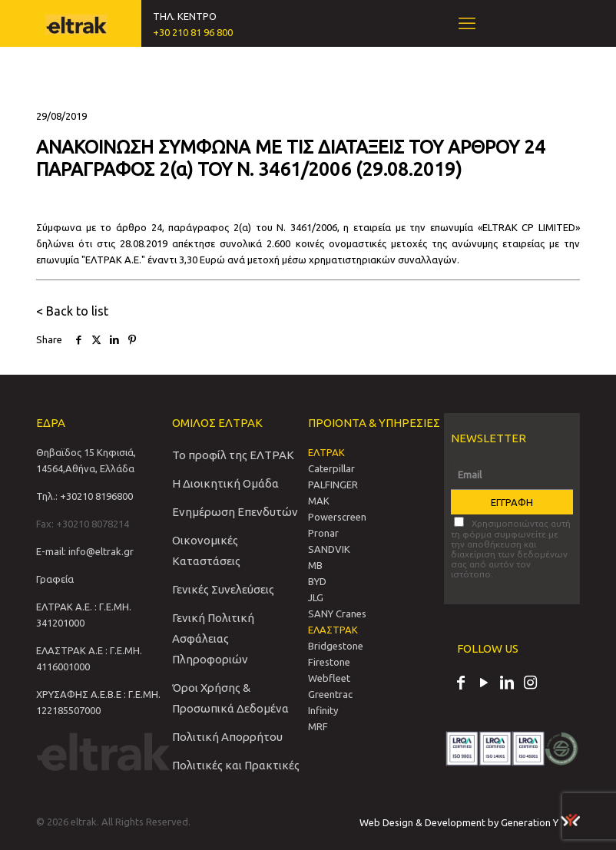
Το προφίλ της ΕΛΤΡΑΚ (233, 455)
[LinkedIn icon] (507, 684)
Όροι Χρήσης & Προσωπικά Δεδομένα (230, 698)
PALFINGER (333, 485)
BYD (317, 581)
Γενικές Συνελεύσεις (223, 589)
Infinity (323, 710)
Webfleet (329, 678)
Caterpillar (331, 468)
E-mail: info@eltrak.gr (85, 551)
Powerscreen (337, 517)
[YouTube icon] (484, 684)
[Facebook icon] (461, 684)
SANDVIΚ (329, 549)
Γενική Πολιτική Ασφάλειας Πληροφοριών (213, 638)
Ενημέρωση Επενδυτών (235, 512)
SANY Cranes (337, 614)
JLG (316, 597)
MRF (318, 726)
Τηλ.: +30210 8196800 (84, 496)
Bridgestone (336, 646)
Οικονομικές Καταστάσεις (206, 551)
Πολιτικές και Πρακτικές (236, 765)
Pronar (323, 533)
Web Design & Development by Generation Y (470, 822)
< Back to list (72, 311)
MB (315, 565)
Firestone (329, 662)
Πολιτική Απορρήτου (227, 737)
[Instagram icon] (530, 684)
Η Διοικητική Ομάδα (225, 483)
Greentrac (330, 694)
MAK (319, 501)
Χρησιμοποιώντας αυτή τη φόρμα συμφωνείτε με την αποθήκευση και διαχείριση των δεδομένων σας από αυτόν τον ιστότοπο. (511, 548)
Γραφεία (55, 579)
